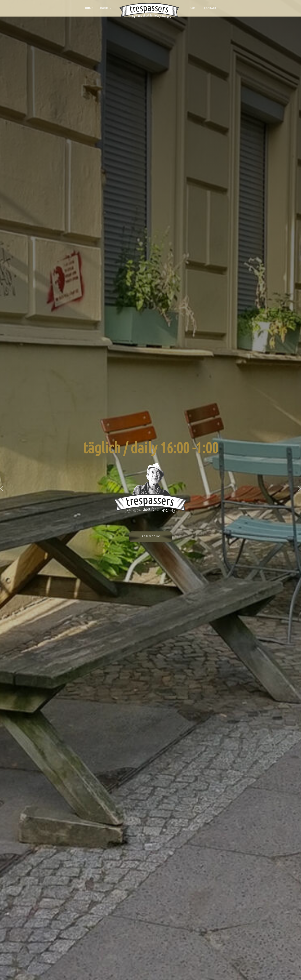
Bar (192, 8)
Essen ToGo (151, 538)
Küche (104, 8)
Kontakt (210, 8)
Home (89, 8)
